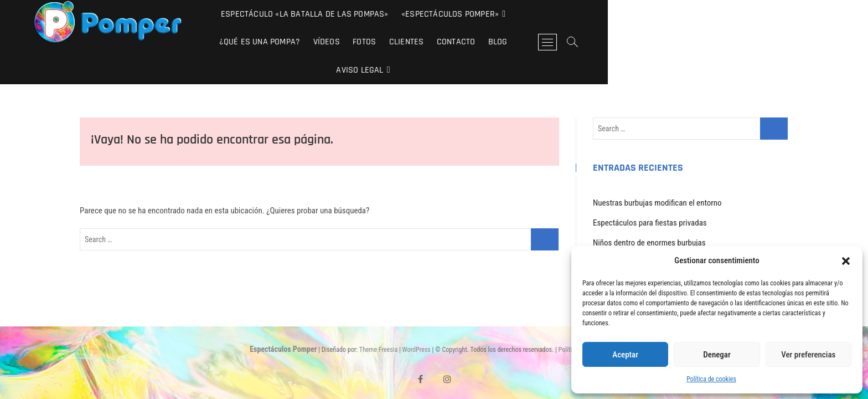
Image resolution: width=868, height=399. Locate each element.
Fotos (643, 14)
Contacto (735, 14)
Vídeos (605, 14)
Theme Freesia (378, 322)
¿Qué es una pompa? (538, 14)
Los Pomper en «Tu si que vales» (646, 235)
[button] (846, 261)
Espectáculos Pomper (283, 321)
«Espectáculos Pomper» (430, 14)
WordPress (417, 322)
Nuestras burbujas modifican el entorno (657, 175)
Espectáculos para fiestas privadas (650, 195)
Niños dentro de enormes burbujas (649, 215)
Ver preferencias (808, 355)
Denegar (717, 355)
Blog (777, 14)
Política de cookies (711, 379)
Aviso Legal (490, 42)
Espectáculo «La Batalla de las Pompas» (284, 14)
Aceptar (625, 355)
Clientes (685, 14)
